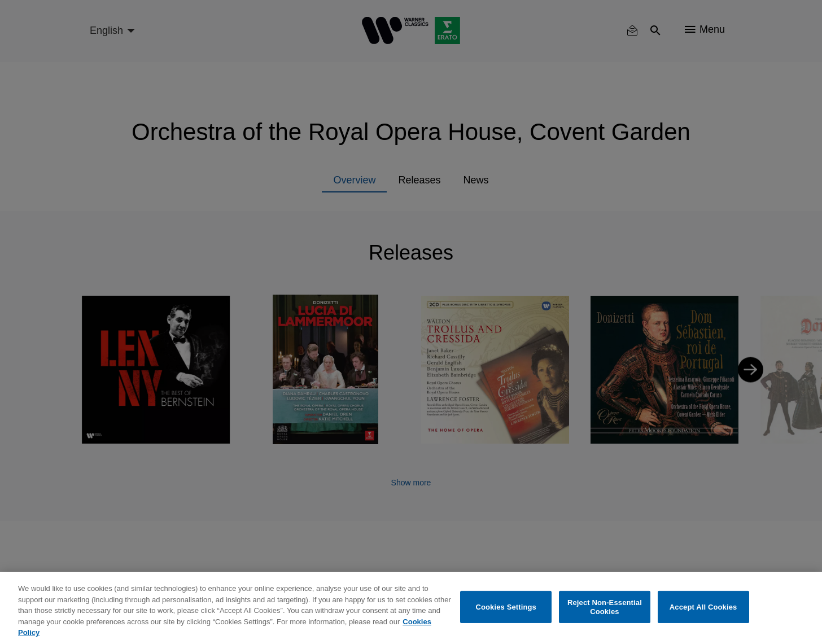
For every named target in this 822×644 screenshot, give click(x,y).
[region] (411, 608)
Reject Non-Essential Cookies (605, 607)
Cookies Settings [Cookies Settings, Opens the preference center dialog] (506, 607)
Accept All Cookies (703, 607)
